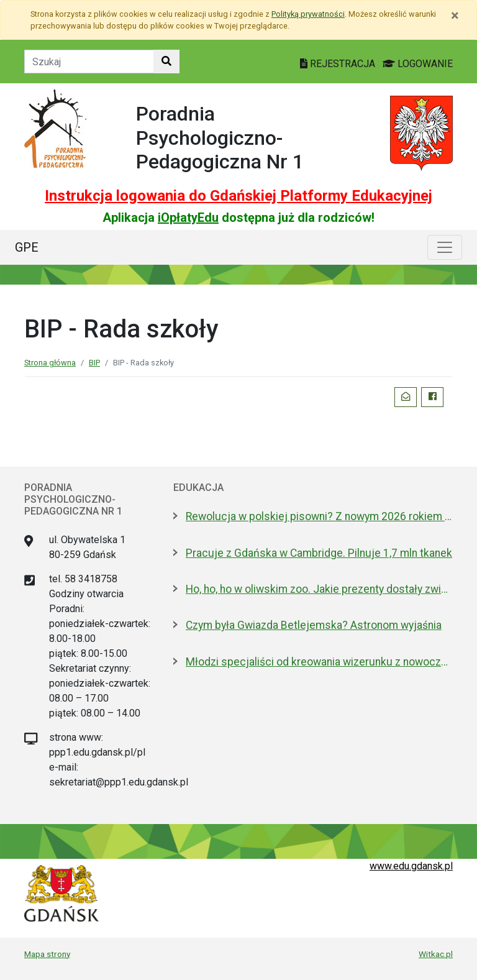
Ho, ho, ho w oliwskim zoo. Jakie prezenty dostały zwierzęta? (319, 589)
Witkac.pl (436, 954)
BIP (94, 363)
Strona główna (50, 363)
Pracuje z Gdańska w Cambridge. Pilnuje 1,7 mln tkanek (319, 553)
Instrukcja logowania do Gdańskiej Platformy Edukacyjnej (238, 196)
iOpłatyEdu (188, 218)
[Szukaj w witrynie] (166, 62)
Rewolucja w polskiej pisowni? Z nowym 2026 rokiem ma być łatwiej (319, 516)
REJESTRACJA (339, 64)
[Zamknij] (455, 16)
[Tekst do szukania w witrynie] (89, 62)
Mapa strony (47, 954)
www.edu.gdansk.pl (411, 866)
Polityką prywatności (308, 14)
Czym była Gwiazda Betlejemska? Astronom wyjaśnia (314, 625)
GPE (27, 247)
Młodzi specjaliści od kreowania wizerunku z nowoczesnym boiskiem (319, 662)
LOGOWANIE (418, 64)
